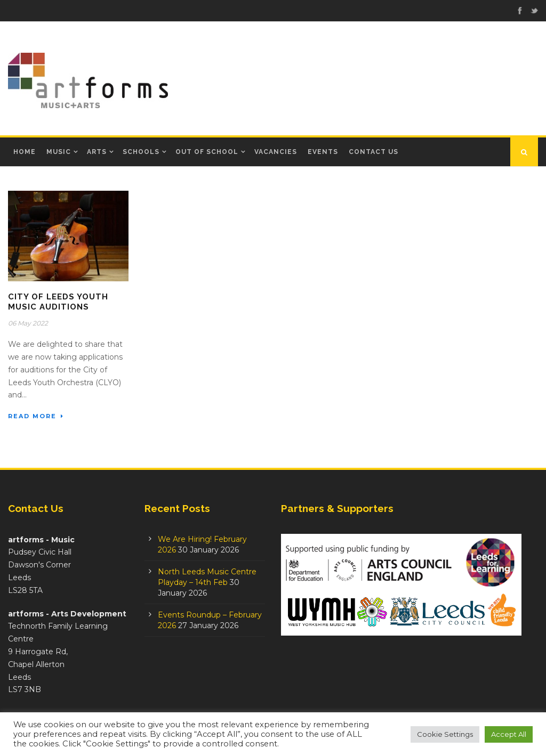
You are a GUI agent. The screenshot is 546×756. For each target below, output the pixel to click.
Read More (36, 416)
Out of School (207, 152)
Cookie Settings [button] (445, 734)
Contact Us (374, 152)
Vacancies (276, 152)
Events (323, 152)
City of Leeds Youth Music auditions (58, 302)
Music (59, 152)
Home (25, 152)
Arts (97, 152)
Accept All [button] (509, 734)
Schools (141, 152)
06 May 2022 (28, 323)
